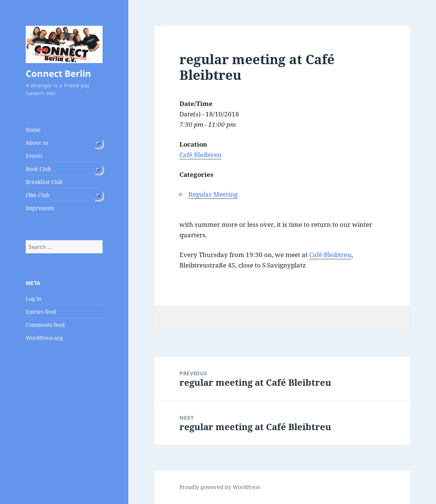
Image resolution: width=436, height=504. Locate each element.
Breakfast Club (44, 182)
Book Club (38, 169)
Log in (34, 299)
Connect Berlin (58, 73)
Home (33, 130)
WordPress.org (44, 338)
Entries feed (41, 312)
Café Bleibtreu (200, 155)
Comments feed (45, 325)
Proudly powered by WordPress (220, 487)
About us (37, 143)
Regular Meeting (213, 194)
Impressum (40, 208)
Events (34, 156)
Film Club (38, 195)
